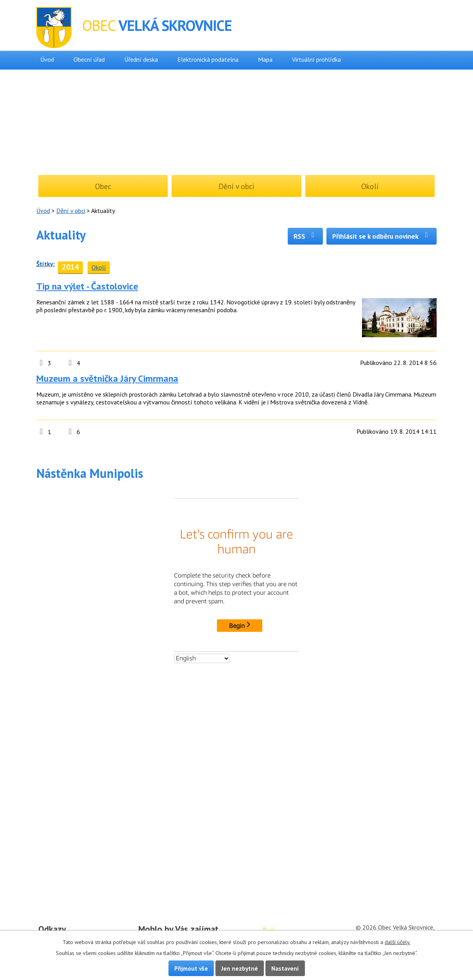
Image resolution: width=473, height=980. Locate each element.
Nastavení (285, 968)
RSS (305, 236)
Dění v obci (71, 211)
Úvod (47, 59)
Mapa (265, 59)
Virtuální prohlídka (316, 59)
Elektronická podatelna (208, 59)
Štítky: (46, 264)
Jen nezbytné (240, 968)
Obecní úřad (89, 59)
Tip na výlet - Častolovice (87, 286)
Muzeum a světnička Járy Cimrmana (107, 378)
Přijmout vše (191, 968)
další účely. (398, 942)
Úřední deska (141, 59)
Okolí (99, 267)
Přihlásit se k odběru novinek (382, 236)
